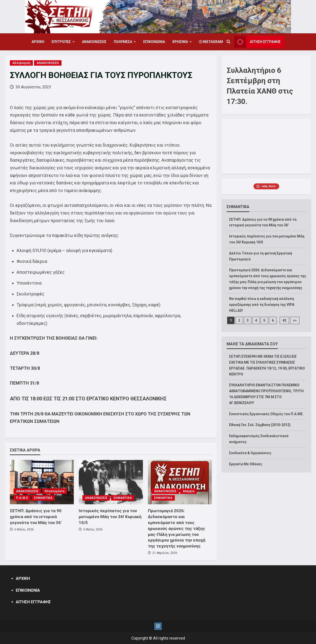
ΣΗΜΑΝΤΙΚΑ (43, 498)
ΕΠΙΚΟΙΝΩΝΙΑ (154, 42)
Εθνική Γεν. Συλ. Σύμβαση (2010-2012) (260, 425)
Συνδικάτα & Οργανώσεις (250, 453)
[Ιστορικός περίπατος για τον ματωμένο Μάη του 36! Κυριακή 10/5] (111, 482)
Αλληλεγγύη (21, 63)
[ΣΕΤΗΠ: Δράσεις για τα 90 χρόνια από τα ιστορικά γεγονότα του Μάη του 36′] (42, 482)
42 (284, 320)
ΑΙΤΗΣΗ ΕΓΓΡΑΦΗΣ (33, 602)
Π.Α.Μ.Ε (22, 498)
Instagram (211, 42)
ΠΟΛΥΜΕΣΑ (123, 42)
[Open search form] (228, 42)
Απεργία (188, 491)
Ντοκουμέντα (55, 491)
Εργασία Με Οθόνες (246, 464)
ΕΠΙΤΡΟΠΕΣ (61, 42)
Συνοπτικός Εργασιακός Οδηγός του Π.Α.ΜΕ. (266, 414)
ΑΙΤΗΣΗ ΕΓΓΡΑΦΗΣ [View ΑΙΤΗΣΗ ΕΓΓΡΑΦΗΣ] (257, 42)
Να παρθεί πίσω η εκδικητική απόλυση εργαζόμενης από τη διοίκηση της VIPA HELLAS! (262, 305)
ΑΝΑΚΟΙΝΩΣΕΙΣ (94, 42)
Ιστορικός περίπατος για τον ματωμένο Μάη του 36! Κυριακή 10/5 (110, 517)
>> (295, 320)
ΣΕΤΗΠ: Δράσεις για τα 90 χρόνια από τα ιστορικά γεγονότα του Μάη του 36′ (36, 517)
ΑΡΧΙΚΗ (38, 42)
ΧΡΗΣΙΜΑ (180, 42)
